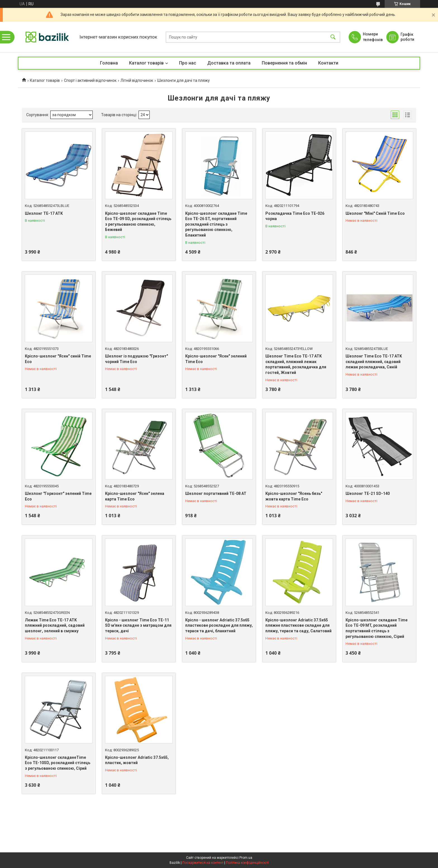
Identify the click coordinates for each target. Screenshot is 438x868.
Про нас (188, 63)
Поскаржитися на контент (203, 863)
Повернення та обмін (284, 63)
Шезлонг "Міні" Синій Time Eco (375, 213)
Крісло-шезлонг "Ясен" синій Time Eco (58, 359)
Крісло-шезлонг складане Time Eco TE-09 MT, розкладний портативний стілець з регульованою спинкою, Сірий (377, 628)
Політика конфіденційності (247, 863)
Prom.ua (246, 858)
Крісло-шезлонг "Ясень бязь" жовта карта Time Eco (294, 496)
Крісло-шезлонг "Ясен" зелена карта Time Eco (135, 496)
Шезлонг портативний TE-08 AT (216, 493)
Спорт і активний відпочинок (90, 80)
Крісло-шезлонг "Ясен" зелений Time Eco (216, 359)
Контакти (328, 63)
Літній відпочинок (137, 80)
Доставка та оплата (229, 63)
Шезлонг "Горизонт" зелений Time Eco (58, 496)
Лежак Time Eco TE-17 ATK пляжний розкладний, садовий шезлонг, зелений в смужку (55, 625)
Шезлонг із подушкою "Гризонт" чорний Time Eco (136, 359)
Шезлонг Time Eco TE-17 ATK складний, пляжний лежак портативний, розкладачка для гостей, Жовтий (296, 364)
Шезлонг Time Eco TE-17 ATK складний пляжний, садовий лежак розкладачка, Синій (374, 362)
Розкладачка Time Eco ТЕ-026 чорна (295, 216)
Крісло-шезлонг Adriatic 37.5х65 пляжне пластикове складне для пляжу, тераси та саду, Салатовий (298, 625)
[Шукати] (333, 37)
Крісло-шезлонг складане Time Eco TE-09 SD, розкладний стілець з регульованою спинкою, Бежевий (138, 222)
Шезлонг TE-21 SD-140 (368, 493)
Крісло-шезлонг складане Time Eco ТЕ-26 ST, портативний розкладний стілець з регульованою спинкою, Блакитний (216, 224)
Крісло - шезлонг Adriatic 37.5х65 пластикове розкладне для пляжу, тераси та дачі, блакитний (219, 625)
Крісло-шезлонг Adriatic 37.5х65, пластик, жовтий (137, 760)
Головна (109, 63)
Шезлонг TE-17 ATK (44, 213)
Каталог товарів (146, 63)
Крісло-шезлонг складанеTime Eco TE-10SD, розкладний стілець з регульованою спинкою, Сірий (58, 763)
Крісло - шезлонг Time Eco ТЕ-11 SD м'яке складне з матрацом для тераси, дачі (138, 625)
